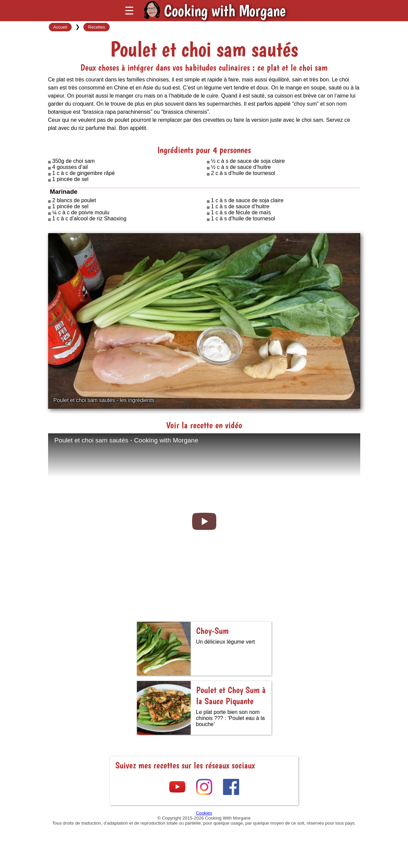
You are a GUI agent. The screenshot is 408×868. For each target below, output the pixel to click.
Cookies (204, 813)
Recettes (97, 27)
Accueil (60, 27)
